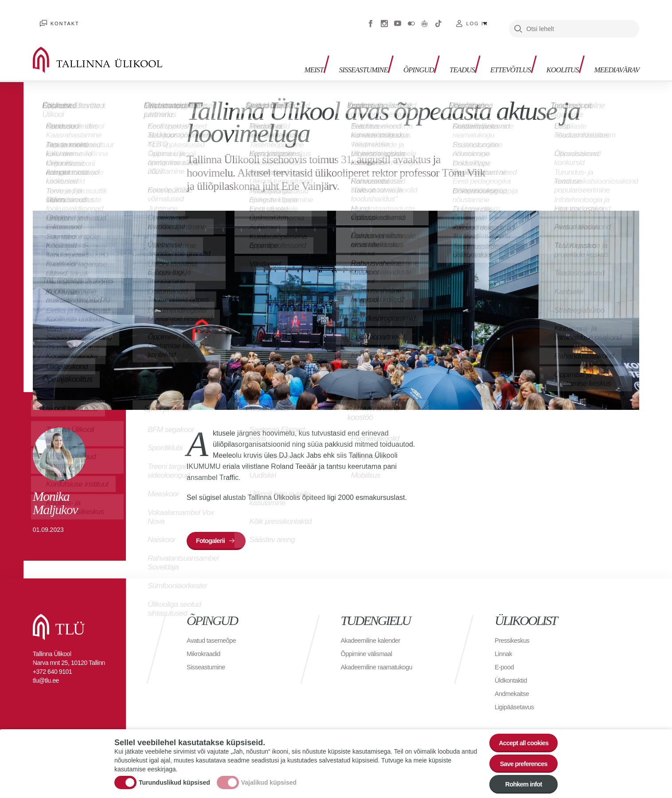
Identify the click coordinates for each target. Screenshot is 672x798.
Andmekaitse (514, 682)
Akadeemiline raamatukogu (381, 655)
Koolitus (552, 53)
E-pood (506, 655)
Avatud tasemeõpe (214, 629)
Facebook (371, 18)
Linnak (504, 642)
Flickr (411, 18)
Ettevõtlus (494, 53)
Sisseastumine (331, 53)
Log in (477, 18)
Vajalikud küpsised (269, 780)
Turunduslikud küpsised (174, 780)
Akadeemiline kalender (374, 629)
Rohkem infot (519, 785)
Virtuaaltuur (425, 18)
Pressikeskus (514, 629)
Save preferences (519, 761)
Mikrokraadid (206, 642)
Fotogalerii (214, 531)
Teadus (440, 53)
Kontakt (58, 18)
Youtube (398, 18)
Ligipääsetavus (517, 695)
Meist (276, 53)
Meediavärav (612, 53)
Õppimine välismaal (370, 642)
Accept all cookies (519, 737)
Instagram (384, 18)
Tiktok (438, 18)
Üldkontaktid (513, 669)
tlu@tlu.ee (46, 669)
